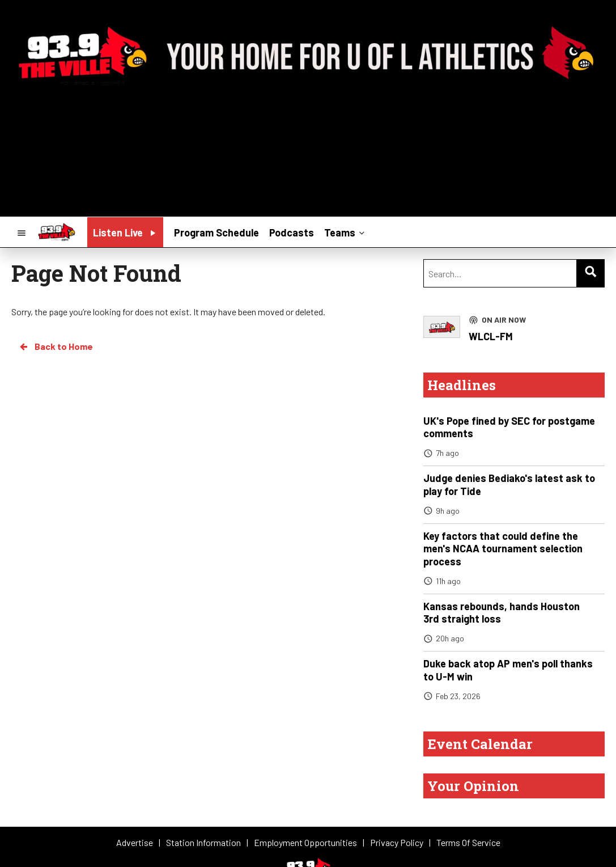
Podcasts (292, 232)
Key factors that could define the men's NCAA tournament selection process (503, 549)
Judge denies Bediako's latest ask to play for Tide (509, 485)
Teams (345, 232)
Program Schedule (216, 232)
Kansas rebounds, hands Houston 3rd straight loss (502, 613)
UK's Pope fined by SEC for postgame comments (509, 427)
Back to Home (56, 346)
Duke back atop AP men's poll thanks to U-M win (508, 670)
